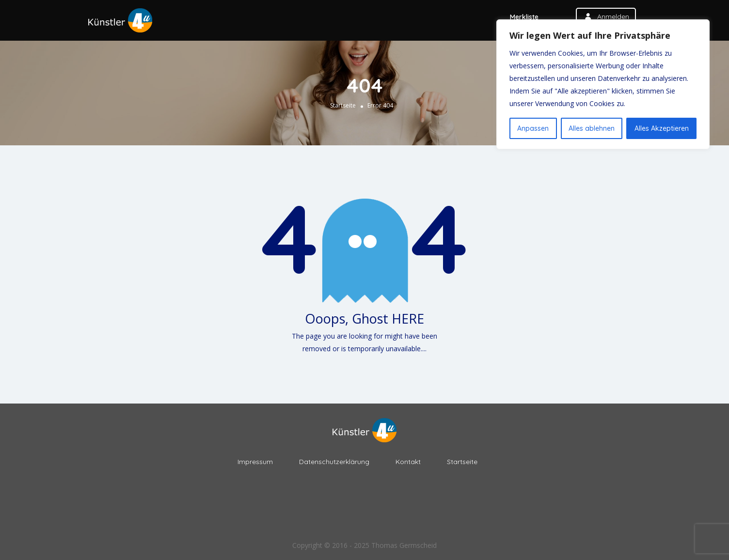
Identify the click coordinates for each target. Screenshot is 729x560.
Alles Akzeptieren (662, 128)
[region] (603, 84)
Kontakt (408, 462)
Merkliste (524, 17)
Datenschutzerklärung (334, 462)
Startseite (343, 105)
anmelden (613, 16)
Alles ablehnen (592, 128)
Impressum (255, 462)
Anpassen (533, 128)
